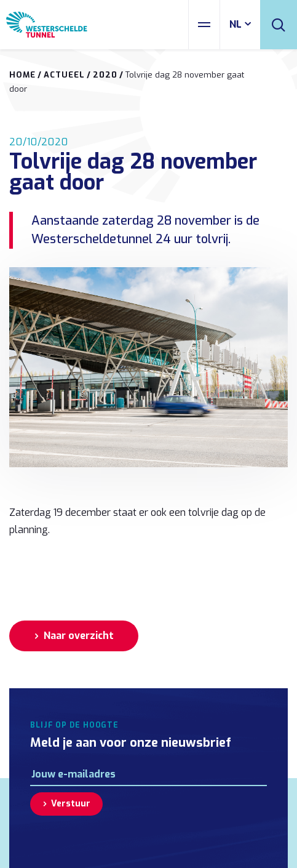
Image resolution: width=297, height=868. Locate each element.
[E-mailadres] (148, 774)
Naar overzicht (79, 636)
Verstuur (71, 804)
